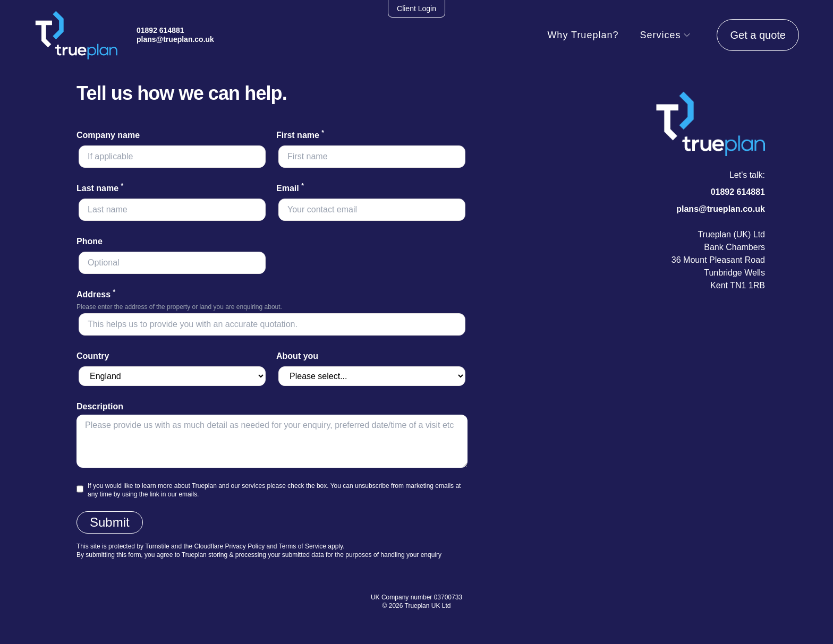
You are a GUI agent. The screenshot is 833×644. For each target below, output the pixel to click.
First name (300, 135)
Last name (100, 188)
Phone (90, 241)
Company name (108, 135)
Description (100, 406)
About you (297, 356)
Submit (110, 522)
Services (665, 35)
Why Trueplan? (583, 35)
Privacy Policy (245, 546)
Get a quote (758, 35)
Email (290, 188)
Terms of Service (303, 546)
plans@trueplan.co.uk (175, 39)
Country (93, 356)
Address (96, 294)
